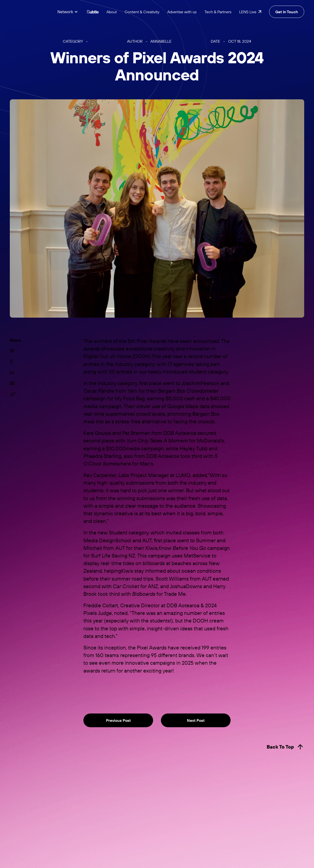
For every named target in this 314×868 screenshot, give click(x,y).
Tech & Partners (218, 12)
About (112, 12)
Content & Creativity (142, 12)
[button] (68, 12)
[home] (29, 12)
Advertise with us (182, 12)
